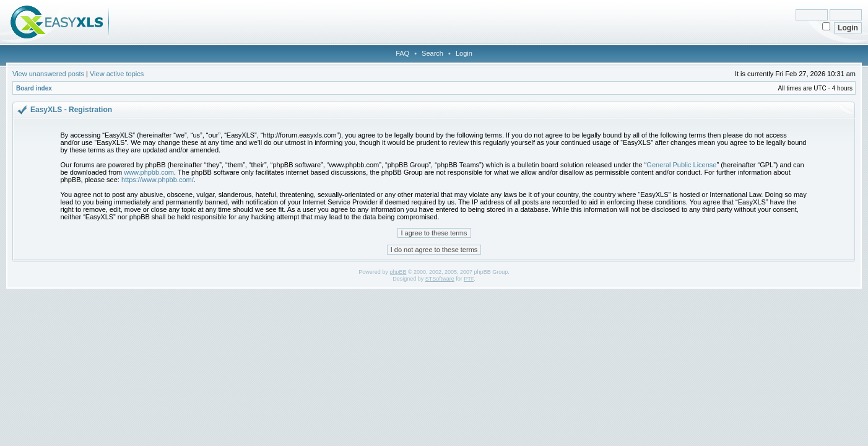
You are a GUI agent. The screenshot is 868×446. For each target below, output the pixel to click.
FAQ (402, 53)
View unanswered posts (48, 74)
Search (432, 53)
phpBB (398, 272)
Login (464, 53)
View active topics (117, 74)
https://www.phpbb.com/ (158, 180)
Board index (34, 88)
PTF (469, 279)
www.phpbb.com (149, 172)
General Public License (681, 165)
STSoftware (440, 279)
